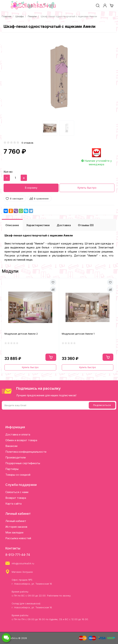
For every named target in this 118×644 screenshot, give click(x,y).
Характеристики (38, 225)
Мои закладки (14, 532)
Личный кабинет (16, 521)
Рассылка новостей (18, 538)
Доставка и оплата (18, 434)
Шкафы (20, 16)
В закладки (17, 199)
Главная (7, 16)
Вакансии (11, 446)
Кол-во (8, 172)
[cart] (112, 6)
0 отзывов (27, 143)
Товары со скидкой (18, 475)
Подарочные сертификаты (23, 463)
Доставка (64, 225)
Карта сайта (13, 504)
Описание (12, 225)
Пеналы (32, 16)
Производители (16, 457)
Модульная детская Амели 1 (78, 334)
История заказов (16, 527)
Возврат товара (16, 498)
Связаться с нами (17, 492)
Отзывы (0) (86, 225)
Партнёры (12, 469)
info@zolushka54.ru (23, 563)
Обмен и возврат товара (21, 440)
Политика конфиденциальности (26, 452)
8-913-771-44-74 (18, 555)
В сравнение (41, 199)
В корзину (31, 188)
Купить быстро (87, 188)
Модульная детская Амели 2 (21, 334)
